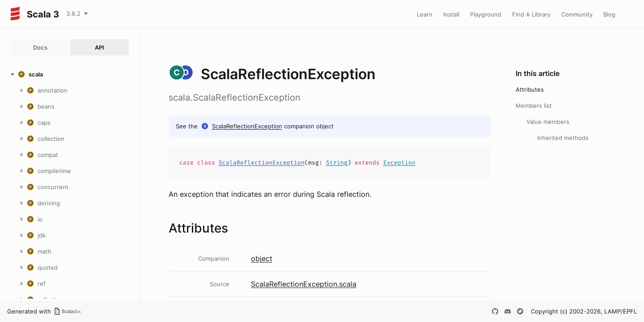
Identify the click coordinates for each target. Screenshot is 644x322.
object (262, 258)
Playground (486, 14)
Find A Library (531, 14)
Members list (534, 106)
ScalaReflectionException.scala (304, 284)
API (100, 47)
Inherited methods (563, 138)
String (337, 163)
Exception (399, 163)
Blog (609, 14)
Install (451, 14)
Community (577, 14)
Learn (425, 14)
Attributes (530, 89)
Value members (548, 122)
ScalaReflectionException (247, 126)
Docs (40, 47)
